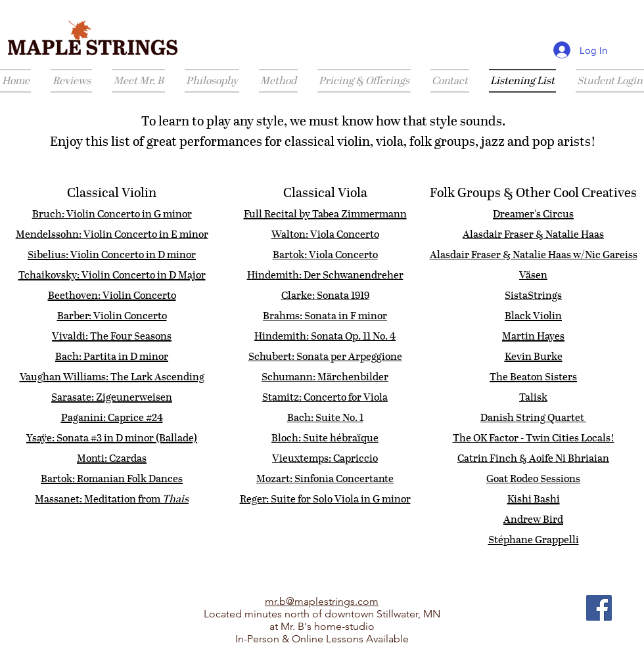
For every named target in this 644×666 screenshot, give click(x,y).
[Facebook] (599, 608)
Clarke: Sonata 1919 (325, 295)
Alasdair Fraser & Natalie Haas (533, 234)
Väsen (533, 275)
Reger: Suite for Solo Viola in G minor (325, 499)
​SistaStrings (533, 295)
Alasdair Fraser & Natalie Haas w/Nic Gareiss (534, 255)
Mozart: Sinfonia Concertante (325, 478)
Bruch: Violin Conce (79, 214)
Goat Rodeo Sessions (533, 478)
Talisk (533, 397)
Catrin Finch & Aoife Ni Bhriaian (533, 458)
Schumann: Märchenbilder (325, 377)
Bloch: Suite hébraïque (325, 438)
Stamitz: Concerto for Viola (325, 397)
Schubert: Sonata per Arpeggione (325, 356)
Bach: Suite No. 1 (325, 417)
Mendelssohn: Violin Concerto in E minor (112, 234)
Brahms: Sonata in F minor (325, 316)
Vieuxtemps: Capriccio (325, 458)
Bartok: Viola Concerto (325, 255)
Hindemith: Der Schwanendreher (325, 275)
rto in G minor (159, 214)
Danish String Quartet (533, 417)
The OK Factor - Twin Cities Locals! (534, 438)
